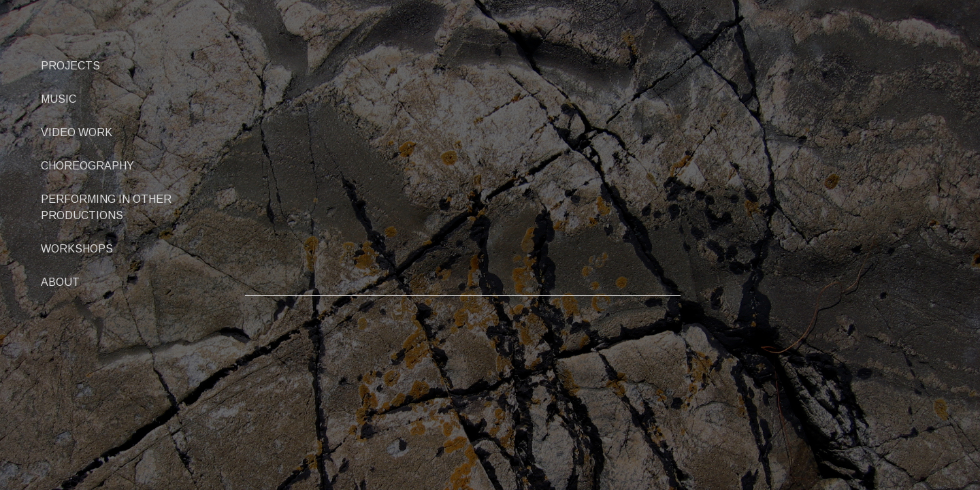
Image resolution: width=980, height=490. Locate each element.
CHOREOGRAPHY (87, 166)
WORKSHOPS (77, 249)
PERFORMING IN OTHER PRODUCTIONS (106, 207)
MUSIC (59, 99)
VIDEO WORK (77, 132)
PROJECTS (70, 66)
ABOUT (60, 282)
